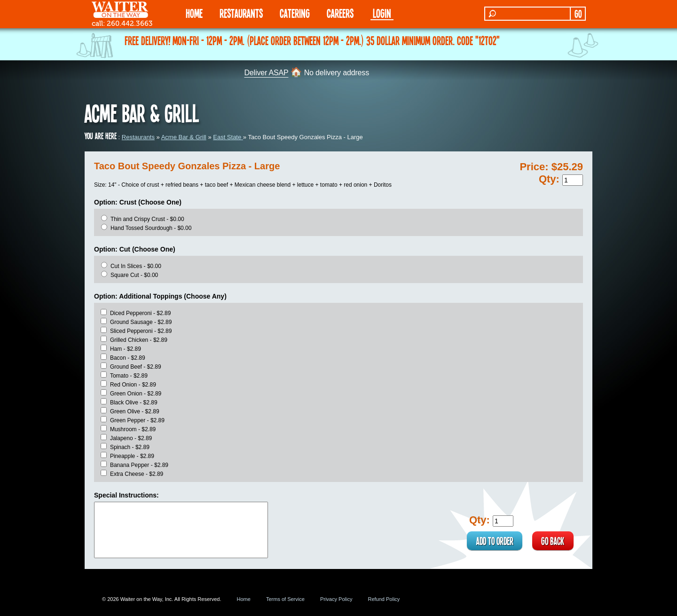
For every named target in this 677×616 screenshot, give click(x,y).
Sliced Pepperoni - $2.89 (141, 331)
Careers (340, 13)
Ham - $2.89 (126, 349)
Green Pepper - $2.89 (137, 420)
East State (228, 137)
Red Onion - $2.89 (133, 385)
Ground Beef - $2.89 (136, 367)
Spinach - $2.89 (130, 447)
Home (244, 599)
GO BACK (553, 541)
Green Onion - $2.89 (136, 394)
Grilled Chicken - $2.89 (139, 340)
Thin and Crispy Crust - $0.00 (147, 219)
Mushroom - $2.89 (133, 429)
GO (578, 14)
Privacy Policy (336, 599)
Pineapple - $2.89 (132, 456)
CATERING (295, 13)
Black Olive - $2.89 (134, 403)
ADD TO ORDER (494, 541)
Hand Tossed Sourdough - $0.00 (151, 228)
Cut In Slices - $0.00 (136, 266)
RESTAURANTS (241, 13)
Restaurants (138, 137)
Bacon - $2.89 (128, 358)
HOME (194, 13)
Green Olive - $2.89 (135, 411)
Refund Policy (384, 599)
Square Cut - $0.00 (134, 275)
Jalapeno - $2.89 (131, 438)
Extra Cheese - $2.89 (137, 474)
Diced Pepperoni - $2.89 (140, 313)
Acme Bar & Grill (184, 137)
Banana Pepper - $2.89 (139, 465)
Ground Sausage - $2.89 (141, 322)
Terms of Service (285, 599)
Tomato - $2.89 (129, 376)
